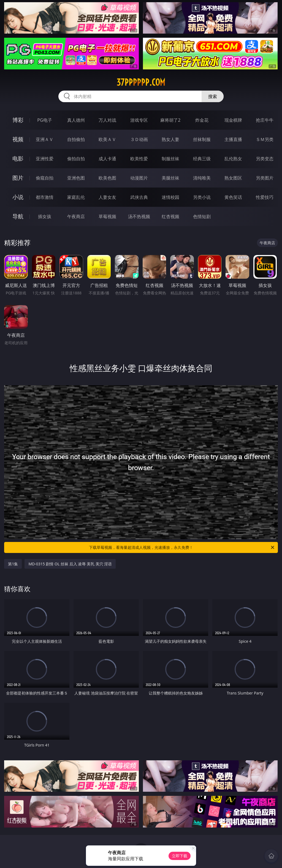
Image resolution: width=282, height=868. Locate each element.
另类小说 (202, 197)
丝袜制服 (202, 139)
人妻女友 (107, 197)
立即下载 (180, 856)
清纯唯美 (202, 178)
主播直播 (233, 139)
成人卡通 (107, 159)
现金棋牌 (233, 120)
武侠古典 (139, 197)
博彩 (18, 120)
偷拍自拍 (76, 159)
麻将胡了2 (170, 120)
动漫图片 (139, 178)
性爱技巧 (265, 197)
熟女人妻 (170, 139)
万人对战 (107, 120)
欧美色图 (107, 178)
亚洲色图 (76, 178)
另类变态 (265, 159)
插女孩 (45, 216)
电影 (18, 158)
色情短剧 (202, 216)
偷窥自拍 (45, 178)
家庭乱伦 (76, 197)
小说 (18, 197)
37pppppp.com (141, 82)
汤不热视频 (139, 216)
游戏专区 (139, 120)
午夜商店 (76, 216)
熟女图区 (233, 178)
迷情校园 (170, 197)
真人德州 (76, 120)
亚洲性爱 (45, 159)
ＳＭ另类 (265, 139)
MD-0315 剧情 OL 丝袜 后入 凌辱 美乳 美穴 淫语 (70, 564)
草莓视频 (107, 216)
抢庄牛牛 (265, 120)
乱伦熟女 (233, 159)
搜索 (213, 96)
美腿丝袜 (170, 178)
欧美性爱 (139, 159)
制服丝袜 (170, 159)
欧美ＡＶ (107, 139)
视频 (18, 139)
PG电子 (44, 120)
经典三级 (202, 159)
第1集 (13, 564)
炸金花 (202, 120)
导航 (18, 216)
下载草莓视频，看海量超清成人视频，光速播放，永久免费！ (182, 547)
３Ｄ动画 (139, 139)
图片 (18, 178)
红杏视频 (170, 216)
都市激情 (45, 197)
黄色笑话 (233, 197)
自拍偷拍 (76, 139)
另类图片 (265, 178)
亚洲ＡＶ (45, 139)
